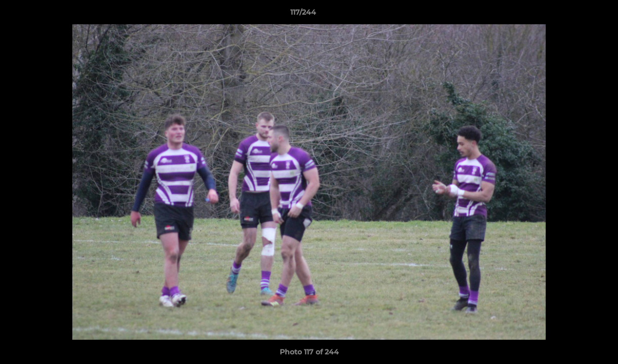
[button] (576, 15)
